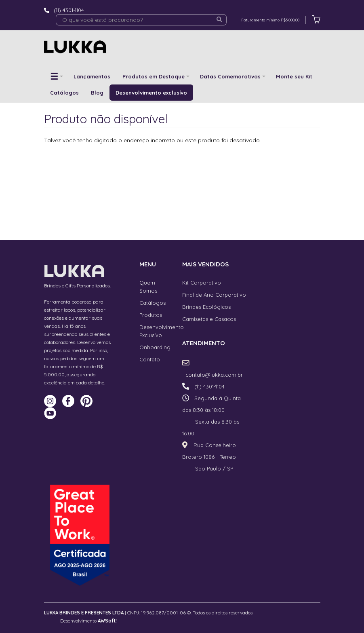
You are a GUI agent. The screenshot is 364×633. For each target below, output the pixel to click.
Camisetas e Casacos (209, 319)
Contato (150, 359)
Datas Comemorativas (230, 76)
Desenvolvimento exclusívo (151, 93)
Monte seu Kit (294, 76)
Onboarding (155, 347)
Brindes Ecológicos (206, 307)
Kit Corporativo (202, 283)
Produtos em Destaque (154, 76)
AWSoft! (107, 621)
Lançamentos (92, 76)
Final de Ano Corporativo (214, 295)
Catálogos (64, 93)
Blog (97, 93)
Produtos (151, 315)
